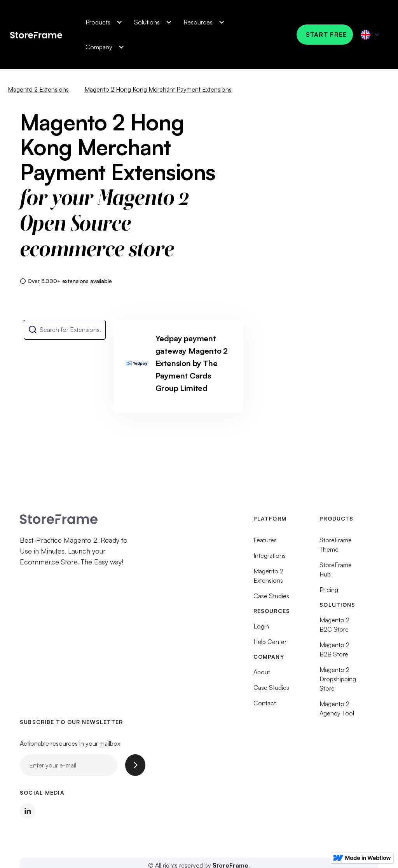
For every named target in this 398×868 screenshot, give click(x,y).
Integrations (270, 558)
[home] (36, 34)
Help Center (270, 644)
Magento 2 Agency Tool (337, 711)
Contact (265, 706)
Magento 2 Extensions (38, 89)
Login (261, 629)
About (262, 675)
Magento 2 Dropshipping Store (338, 682)
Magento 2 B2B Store (334, 652)
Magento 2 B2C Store (334, 627)
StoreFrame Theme (336, 547)
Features (265, 543)
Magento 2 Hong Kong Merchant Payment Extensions (158, 89)
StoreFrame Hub (336, 572)
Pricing (329, 592)
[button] (102, 22)
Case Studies (271, 599)
